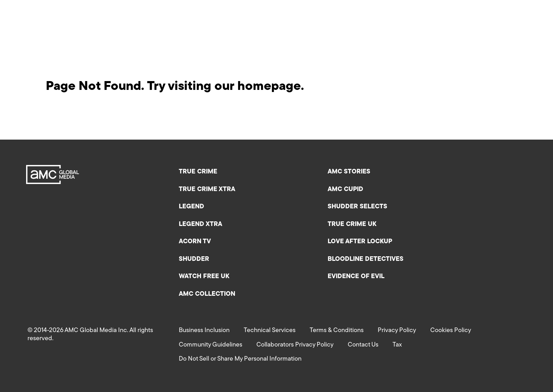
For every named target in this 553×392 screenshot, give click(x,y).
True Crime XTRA (207, 189)
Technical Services (270, 330)
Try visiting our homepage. (226, 87)
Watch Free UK (204, 277)
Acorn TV (195, 242)
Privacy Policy (397, 330)
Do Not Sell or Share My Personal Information (240, 359)
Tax (397, 345)
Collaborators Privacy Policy (295, 345)
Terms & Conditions (337, 330)
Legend (192, 207)
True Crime (198, 172)
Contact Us (363, 345)
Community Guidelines (211, 345)
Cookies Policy (451, 330)
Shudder (194, 259)
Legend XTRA (200, 224)
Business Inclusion (204, 330)
